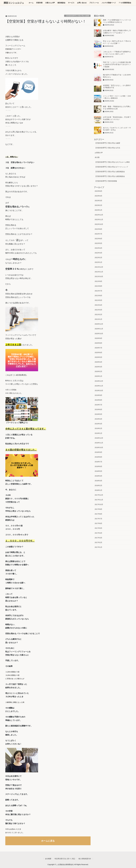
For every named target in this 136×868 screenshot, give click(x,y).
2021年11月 (99, 272)
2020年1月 (99, 376)
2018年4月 (99, 476)
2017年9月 (99, 509)
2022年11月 (99, 220)
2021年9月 (99, 281)
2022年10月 (99, 224)
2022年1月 (99, 262)
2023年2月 (99, 205)
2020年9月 (99, 338)
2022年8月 (99, 229)
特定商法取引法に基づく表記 (65, 859)
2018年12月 (99, 438)
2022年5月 (99, 243)
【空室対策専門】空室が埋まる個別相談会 (110, 172)
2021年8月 (99, 286)
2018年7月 (99, 462)
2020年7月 (99, 348)
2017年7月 (99, 519)
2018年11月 (99, 443)
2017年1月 (99, 547)
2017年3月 (99, 538)
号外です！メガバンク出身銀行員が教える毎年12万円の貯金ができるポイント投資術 (117, 64)
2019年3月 (99, 424)
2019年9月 (99, 395)
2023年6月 (99, 191)
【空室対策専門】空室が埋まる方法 (107, 148)
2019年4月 (99, 419)
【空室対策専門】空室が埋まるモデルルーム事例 (112, 162)
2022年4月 (99, 248)
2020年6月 (99, 353)
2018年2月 (99, 485)
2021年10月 (99, 276)
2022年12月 (99, 215)
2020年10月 (99, 334)
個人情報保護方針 (85, 859)
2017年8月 (99, 514)
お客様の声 (99, 153)
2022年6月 (99, 239)
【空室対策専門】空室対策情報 (106, 181)
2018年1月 (99, 490)
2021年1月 (99, 319)
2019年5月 (99, 414)
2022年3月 (99, 253)
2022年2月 (99, 258)
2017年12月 (99, 495)
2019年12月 (99, 381)
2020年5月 (99, 357)
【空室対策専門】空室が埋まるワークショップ (111, 167)
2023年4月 (99, 196)
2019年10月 (99, 391)
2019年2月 (99, 428)
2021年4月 (99, 305)
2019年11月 (99, 386)
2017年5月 (99, 528)
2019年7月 (99, 405)
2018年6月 (99, 466)
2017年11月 (99, 500)
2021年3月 (99, 310)
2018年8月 (99, 457)
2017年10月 (99, 504)
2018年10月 (99, 447)
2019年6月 (99, 409)
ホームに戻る (48, 841)
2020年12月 (99, 324)
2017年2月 (99, 542)
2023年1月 (99, 210)
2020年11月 (99, 329)
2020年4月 (99, 362)
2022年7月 (99, 234)
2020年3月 (99, 367)
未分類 (97, 157)
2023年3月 (99, 201)
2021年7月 (99, 291)
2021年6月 (99, 296)
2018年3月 (99, 481)
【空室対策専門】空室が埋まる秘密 (77, 16)
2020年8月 (99, 343)
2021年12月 (99, 267)
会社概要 (48, 859)
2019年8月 (99, 400)
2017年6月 (99, 523)
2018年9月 (99, 452)
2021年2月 (99, 314)
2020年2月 (99, 371)
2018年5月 (99, 471)
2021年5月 (99, 300)
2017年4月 (99, 533)
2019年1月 (99, 433)
